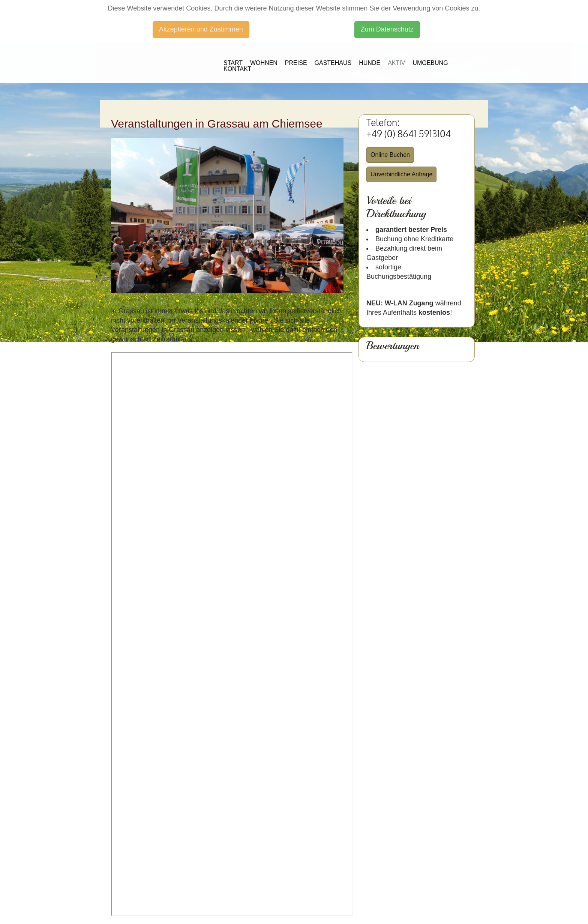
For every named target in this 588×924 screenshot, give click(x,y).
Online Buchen (390, 155)
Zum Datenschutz (387, 29)
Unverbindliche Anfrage (401, 174)
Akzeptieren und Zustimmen (201, 29)
